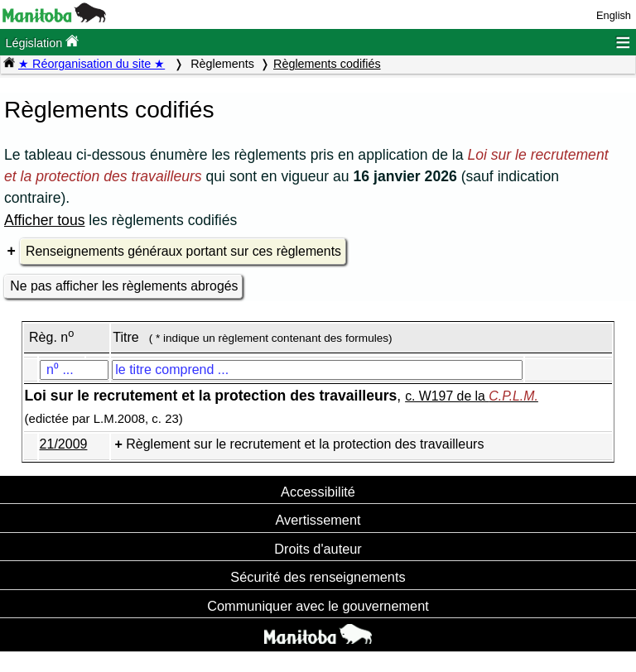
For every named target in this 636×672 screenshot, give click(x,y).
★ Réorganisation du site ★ (92, 64)
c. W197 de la (472, 396)
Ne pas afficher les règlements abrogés (124, 286)
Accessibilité (318, 492)
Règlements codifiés (327, 64)
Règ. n (51, 337)
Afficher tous (44, 220)
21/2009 (64, 444)
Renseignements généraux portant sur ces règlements (183, 251)
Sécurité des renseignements (318, 577)
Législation (42, 42)
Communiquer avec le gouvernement (318, 606)
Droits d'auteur (318, 549)
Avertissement (318, 520)
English (614, 15)
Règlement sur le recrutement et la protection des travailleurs (305, 444)
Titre (125, 337)
